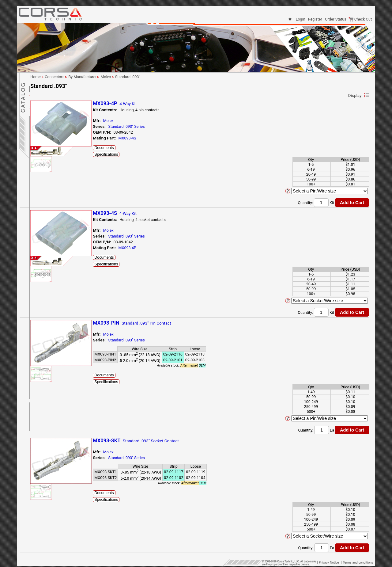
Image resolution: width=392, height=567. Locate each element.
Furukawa (45, 186)
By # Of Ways (44, 106)
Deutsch (44, 149)
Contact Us (42, 380)
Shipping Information (51, 387)
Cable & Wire (43, 362)
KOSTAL (44, 216)
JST (41, 204)
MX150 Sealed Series (58, 271)
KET (41, 210)
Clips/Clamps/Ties (49, 334)
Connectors (43, 93)
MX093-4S (193, 138)
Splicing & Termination (52, 355)
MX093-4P (193, 248)
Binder (43, 124)
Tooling (39, 341)
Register (315, 19)
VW (40, 314)
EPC (41, 155)
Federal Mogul (49, 167)
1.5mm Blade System (58, 253)
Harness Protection (49, 348)
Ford (41, 179)
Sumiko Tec (47, 290)
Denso (43, 143)
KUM (41, 228)
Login (301, 19)
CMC (44, 259)
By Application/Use (49, 100)
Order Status (335, 19)
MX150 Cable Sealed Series (63, 265)
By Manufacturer (47, 112)
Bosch (43, 130)
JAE (41, 198)
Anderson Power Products (59, 118)
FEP (41, 173)
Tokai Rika (46, 302)
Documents (170, 148)
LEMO (42, 241)
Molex (42, 247)
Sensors (40, 369)
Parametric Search (51, 86)
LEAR (42, 235)
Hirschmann (47, 192)
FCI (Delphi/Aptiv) (52, 161)
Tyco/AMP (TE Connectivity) (61, 308)
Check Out (360, 19)
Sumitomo (46, 296)
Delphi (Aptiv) (49, 137)
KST (41, 222)
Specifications (172, 154)
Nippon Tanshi (49, 284)
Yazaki (43, 320)
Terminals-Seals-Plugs (52, 327)
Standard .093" (53, 278)
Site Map (40, 394)
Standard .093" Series (192, 126)
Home (38, 401)
